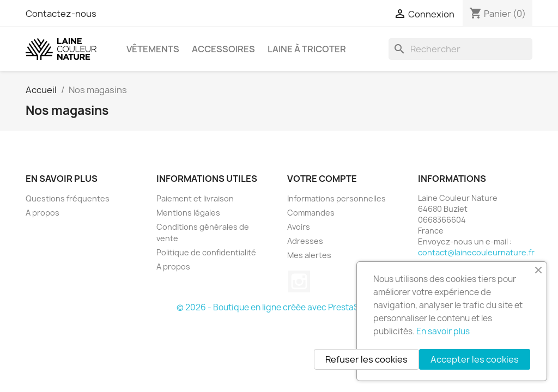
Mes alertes (309, 255)
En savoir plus (443, 331)
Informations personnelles (336, 198)
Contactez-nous (61, 14)
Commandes (311, 213)
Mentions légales (188, 213)
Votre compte (322, 179)
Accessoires (223, 49)
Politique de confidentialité (206, 252)
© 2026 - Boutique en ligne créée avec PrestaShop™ (279, 307)
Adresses (305, 241)
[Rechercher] (460, 49)
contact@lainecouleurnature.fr (476, 252)
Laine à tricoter (307, 49)
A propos (43, 213)
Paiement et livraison (195, 198)
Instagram (299, 281)
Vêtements (153, 49)
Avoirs (299, 227)
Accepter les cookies (475, 359)
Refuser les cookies (366, 359)
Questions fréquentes (68, 198)
